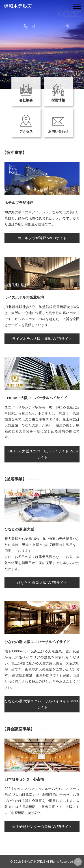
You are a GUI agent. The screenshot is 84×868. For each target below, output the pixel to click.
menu (78, 5)
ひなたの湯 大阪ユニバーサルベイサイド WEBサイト (42, 704)
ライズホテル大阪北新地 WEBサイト (42, 339)
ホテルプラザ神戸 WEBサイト (42, 238)
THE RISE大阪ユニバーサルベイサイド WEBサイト (42, 454)
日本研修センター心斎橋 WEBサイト (42, 826)
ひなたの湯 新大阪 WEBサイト (42, 583)
